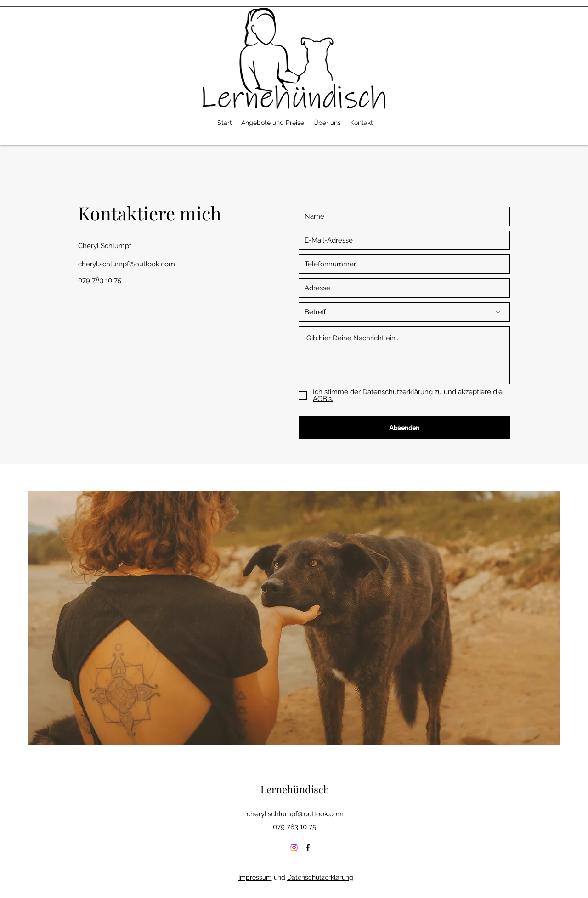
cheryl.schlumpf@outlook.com (127, 264)
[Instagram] (294, 847)
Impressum (255, 877)
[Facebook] (308, 847)
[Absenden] (404, 428)
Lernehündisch (295, 789)
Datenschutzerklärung (320, 877)
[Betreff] (404, 312)
